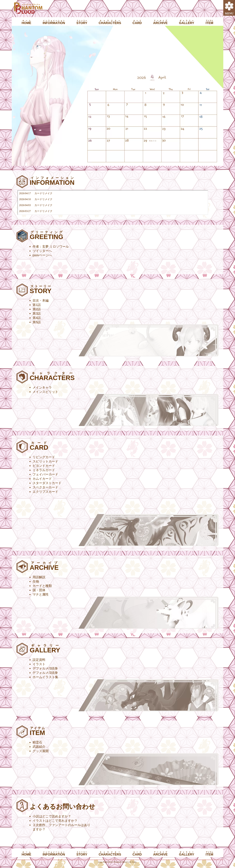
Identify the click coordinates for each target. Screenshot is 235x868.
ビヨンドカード (44, 466)
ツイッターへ (42, 251)
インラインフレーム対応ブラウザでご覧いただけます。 (113, 203)
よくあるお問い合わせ (62, 807)
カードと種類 (42, 586)
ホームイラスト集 (45, 677)
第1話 (37, 305)
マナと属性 (41, 594)
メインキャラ (42, 387)
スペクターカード (45, 487)
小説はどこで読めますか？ (52, 816)
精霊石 (37, 742)
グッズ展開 (41, 751)
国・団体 (39, 590)
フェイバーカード (45, 474)
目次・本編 (41, 300)
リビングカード (44, 457)
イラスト (39, 664)
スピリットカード (45, 461)
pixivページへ (42, 255)
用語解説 (39, 577)
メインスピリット (45, 392)
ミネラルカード (44, 470)
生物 (36, 581)
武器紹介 (39, 747)
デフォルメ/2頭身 (45, 673)
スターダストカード (47, 483)
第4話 (37, 318)
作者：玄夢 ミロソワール (51, 247)
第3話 (37, 313)
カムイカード (42, 479)
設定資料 (39, 660)
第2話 (37, 309)
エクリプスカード (45, 492)
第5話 (37, 322)
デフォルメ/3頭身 (45, 668)
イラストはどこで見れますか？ (55, 821)
